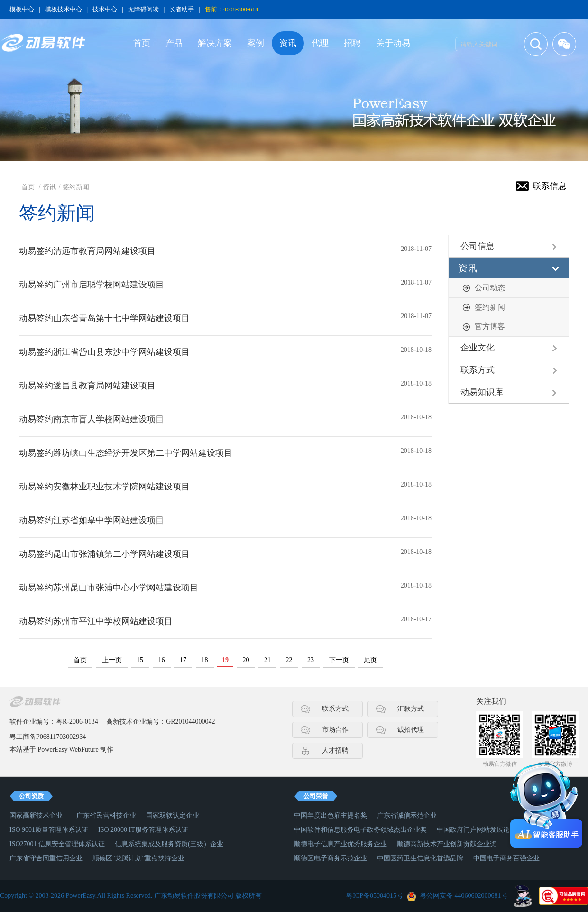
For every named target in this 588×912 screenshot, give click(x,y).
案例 (256, 43)
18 (205, 660)
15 (140, 660)
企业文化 (478, 348)
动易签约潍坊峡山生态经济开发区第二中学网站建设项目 (126, 453)
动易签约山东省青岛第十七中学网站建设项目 (104, 318)
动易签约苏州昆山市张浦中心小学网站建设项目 (109, 588)
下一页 (339, 660)
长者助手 (182, 9)
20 (246, 660)
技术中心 (105, 9)
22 (289, 660)
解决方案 (215, 43)
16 (162, 660)
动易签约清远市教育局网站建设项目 (87, 251)
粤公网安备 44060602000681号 (464, 896)
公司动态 (490, 288)
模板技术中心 (64, 9)
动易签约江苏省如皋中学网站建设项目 (92, 520)
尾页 (370, 660)
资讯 (288, 43)
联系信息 (550, 186)
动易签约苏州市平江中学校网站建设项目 (96, 621)
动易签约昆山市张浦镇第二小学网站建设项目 (104, 554)
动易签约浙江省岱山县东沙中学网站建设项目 (104, 352)
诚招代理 (411, 730)
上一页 (112, 660)
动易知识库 (482, 392)
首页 (142, 43)
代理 (320, 43)
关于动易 (393, 43)
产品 (174, 43)
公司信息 (478, 246)
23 (311, 660)
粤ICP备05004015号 (375, 896)
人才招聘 (335, 751)
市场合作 (335, 730)
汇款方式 (411, 709)
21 (267, 660)
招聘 (352, 43)
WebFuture (84, 750)
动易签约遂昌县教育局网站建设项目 (87, 386)
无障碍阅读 (143, 9)
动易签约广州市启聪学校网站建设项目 (92, 285)
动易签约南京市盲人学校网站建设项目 (92, 419)
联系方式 (478, 370)
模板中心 (22, 9)
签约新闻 (76, 187)
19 (225, 660)
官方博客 (490, 327)
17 (183, 660)
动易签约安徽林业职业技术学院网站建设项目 (104, 487)
